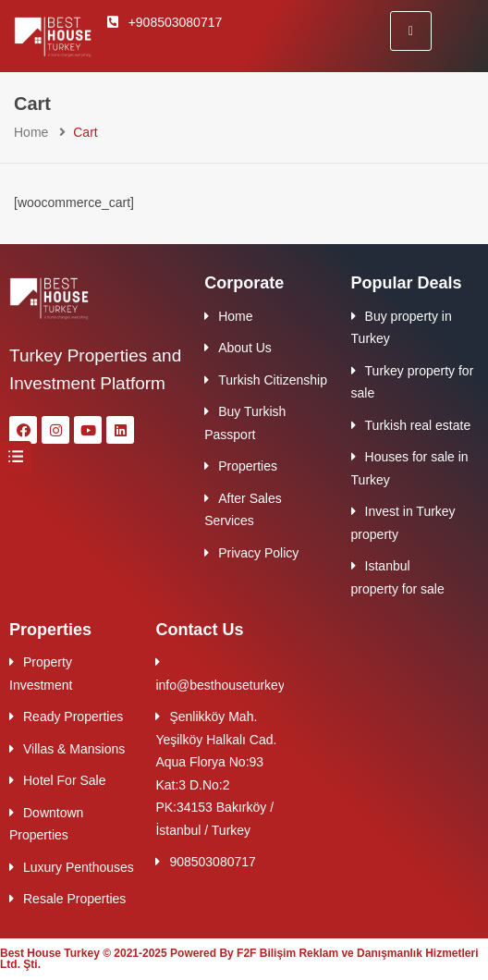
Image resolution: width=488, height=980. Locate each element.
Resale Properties (74, 899)
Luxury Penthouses (79, 867)
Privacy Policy (258, 553)
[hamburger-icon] (411, 31)
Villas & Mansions (74, 749)
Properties (248, 466)
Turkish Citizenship (273, 380)
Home (31, 132)
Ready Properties (73, 717)
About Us (245, 348)
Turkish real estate (418, 425)
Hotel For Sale (64, 780)
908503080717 (212, 862)
